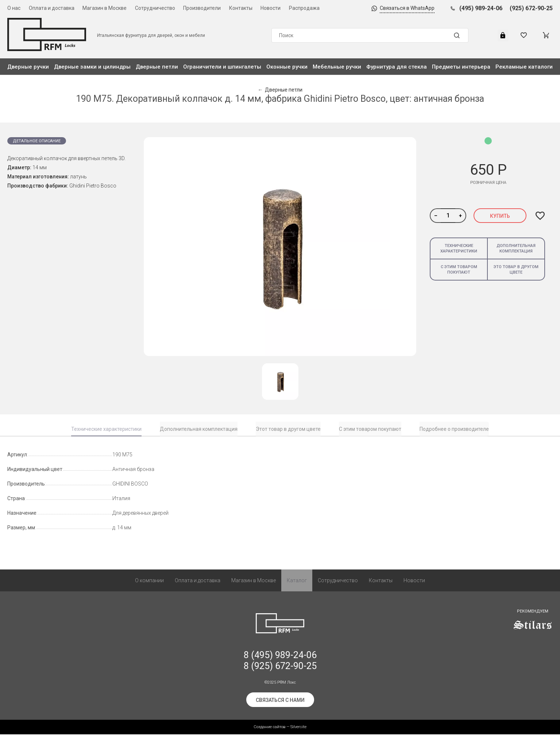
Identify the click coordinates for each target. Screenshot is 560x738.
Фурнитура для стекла (397, 67)
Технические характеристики (459, 248)
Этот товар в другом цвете (288, 429)
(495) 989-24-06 (481, 8)
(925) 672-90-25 (531, 8)
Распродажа (304, 8)
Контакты (241, 8)
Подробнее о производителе (454, 429)
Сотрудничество (155, 8)
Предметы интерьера (461, 67)
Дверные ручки (28, 67)
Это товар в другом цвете (516, 270)
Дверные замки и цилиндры (92, 67)
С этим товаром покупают (459, 270)
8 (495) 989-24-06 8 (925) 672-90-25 (280, 664)
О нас (14, 8)
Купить (500, 216)
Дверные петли (157, 67)
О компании (149, 584)
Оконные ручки (287, 67)
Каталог (297, 584)
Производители (202, 8)
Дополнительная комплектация (516, 248)
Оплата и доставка (52, 8)
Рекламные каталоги (524, 67)
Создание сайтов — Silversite (280, 731)
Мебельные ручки (337, 67)
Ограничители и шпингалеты (222, 67)
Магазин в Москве (105, 8)
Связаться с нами (280, 704)
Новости (271, 8)
